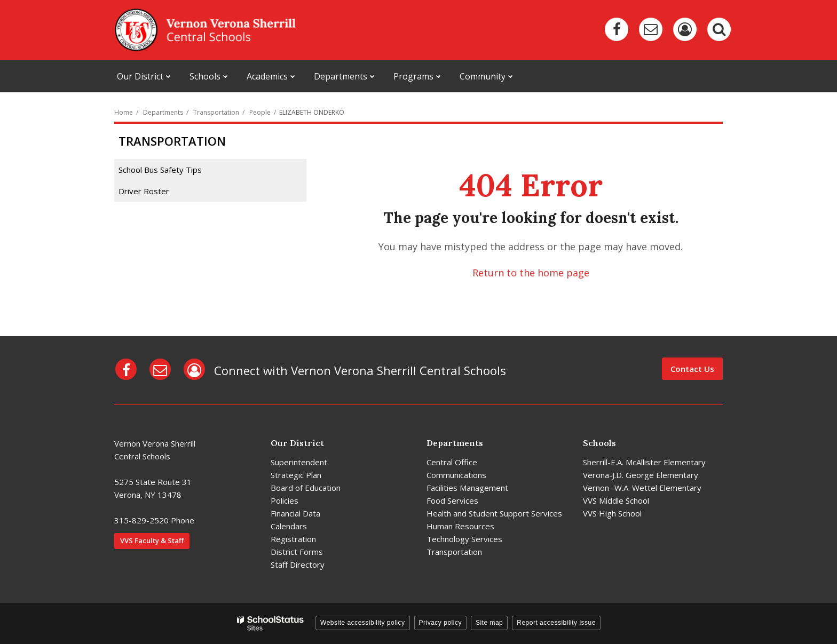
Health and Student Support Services (494, 513)
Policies (285, 500)
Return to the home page (531, 273)
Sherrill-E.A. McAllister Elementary (644, 462)
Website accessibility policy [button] (363, 623)
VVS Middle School (616, 500)
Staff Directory (298, 565)
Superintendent (299, 462)
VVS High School (612, 513)
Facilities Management (467, 488)
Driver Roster (144, 191)
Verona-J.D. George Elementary (641, 475)
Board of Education (306, 488)
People (260, 112)
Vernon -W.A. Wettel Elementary (642, 488)
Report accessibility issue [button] (556, 623)
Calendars (289, 526)
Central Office (452, 462)
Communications (456, 475)
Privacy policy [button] (440, 623)
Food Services (452, 500)
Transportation (216, 112)
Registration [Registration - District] (293, 539)
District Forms (297, 552)
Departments (163, 112)
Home (124, 112)
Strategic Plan (296, 475)
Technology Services (464, 539)
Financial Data (295, 513)
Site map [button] (489, 623)
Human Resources (460, 526)
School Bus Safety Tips (160, 170)
